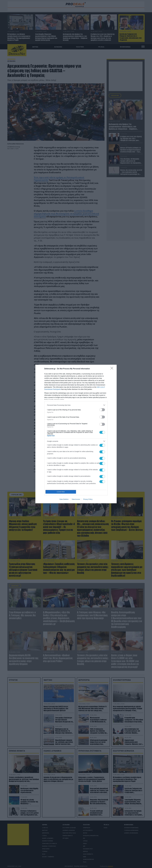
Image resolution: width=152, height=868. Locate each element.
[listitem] (76, 405)
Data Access (76, 499)
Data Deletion (64, 499)
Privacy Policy (88, 499)
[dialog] (76, 434)
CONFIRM (61, 492)
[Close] (113, 369)
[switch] (102, 410)
